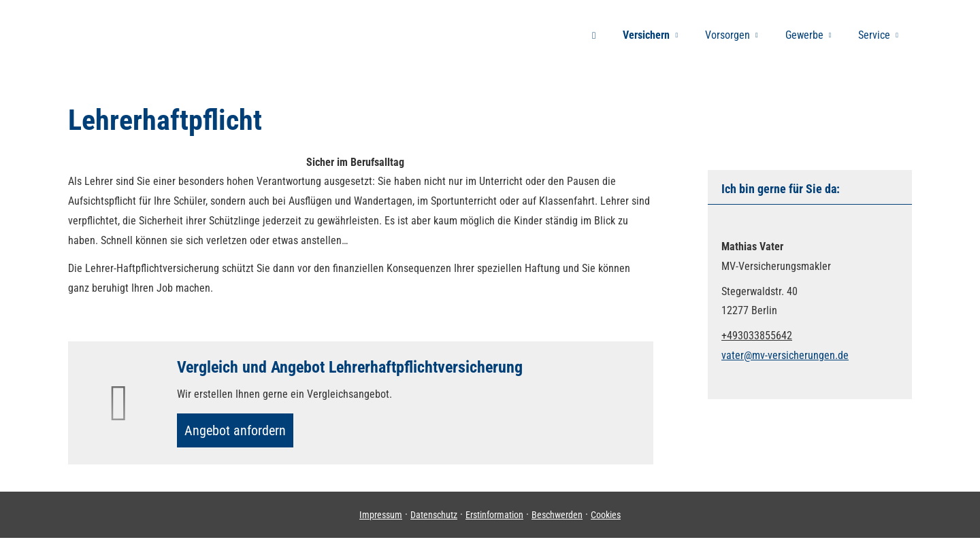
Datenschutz (434, 520)
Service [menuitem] (874, 35)
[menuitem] (594, 35)
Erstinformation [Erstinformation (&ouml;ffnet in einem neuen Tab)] (494, 520)
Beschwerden (557, 520)
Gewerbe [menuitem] (804, 35)
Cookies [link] (606, 520)
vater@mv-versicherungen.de (785, 355)
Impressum (381, 520)
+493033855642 (757, 336)
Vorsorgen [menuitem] (728, 35)
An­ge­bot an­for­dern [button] (242, 433)
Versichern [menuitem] (646, 35)
